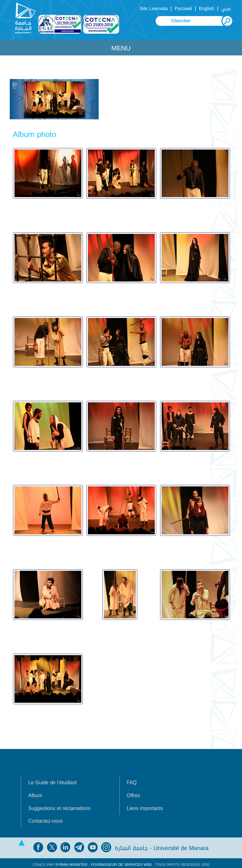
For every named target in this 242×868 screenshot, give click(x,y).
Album (35, 792)
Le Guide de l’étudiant (53, 780)
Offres (133, 792)
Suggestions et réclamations (59, 805)
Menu (121, 48)
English (206, 9)
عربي (226, 9)
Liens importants (145, 805)
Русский (183, 9)
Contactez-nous (46, 818)
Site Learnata (153, 9)
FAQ (132, 780)
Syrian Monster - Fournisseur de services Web (103, 862)
